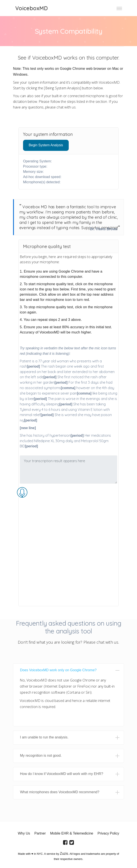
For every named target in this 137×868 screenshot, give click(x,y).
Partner (40, 833)
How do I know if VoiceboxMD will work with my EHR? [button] (62, 774)
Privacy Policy (108, 833)
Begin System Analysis (46, 145)
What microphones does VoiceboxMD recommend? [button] (60, 792)
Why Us (24, 833)
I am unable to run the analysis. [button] (44, 737)
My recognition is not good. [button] (41, 756)
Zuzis (64, 854)
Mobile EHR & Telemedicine (72, 833)
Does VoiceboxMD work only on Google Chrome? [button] (58, 670)
